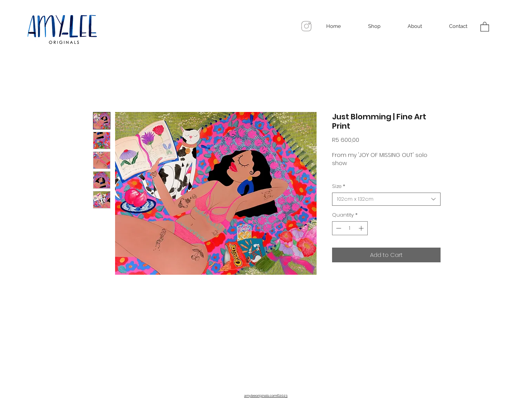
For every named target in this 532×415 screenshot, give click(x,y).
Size (339, 186)
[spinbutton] (350, 228)
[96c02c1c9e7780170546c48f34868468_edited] (307, 26)
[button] (485, 26)
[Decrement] (338, 228)
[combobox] (386, 199)
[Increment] (362, 228)
